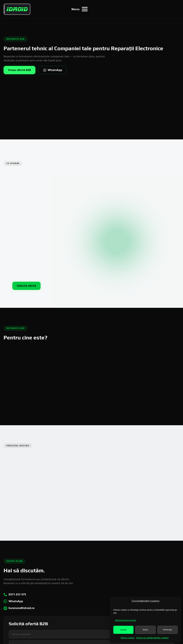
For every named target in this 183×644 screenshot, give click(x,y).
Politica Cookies (128, 638)
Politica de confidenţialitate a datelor (152, 638)
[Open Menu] (80, 9)
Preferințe (168, 630)
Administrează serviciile (126, 620)
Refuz (145, 630)
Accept (123, 630)
